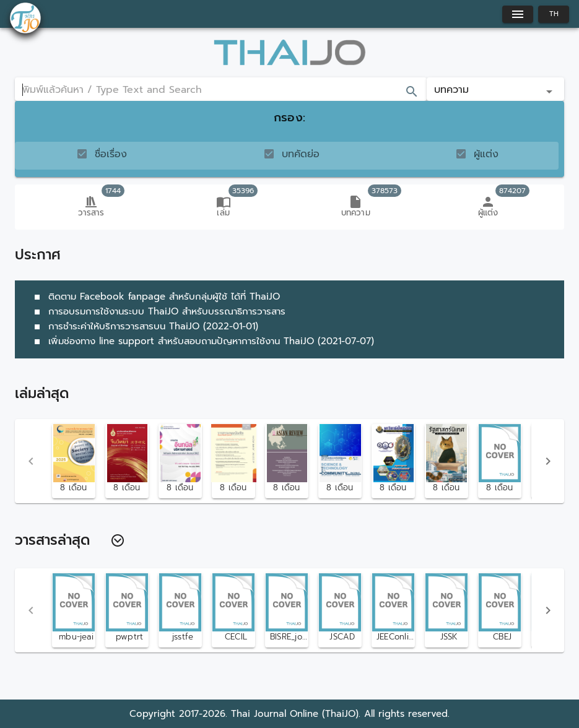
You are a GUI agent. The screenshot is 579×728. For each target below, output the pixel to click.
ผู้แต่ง (486, 154)
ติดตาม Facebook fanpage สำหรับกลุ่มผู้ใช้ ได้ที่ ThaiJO (155, 297)
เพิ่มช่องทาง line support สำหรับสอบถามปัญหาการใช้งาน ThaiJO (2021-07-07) (202, 341)
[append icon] (412, 92)
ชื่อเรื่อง (111, 154)
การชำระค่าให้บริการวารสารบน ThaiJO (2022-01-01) (144, 326)
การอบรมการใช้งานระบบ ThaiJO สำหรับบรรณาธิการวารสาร (158, 311)
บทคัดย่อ (301, 154)
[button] (495, 89)
